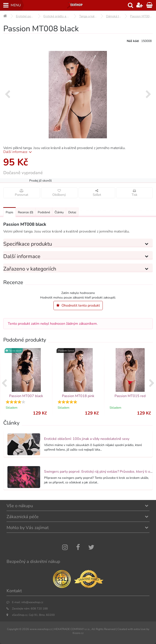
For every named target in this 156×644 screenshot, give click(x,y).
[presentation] (8, 95)
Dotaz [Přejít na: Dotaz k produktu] (72, 212)
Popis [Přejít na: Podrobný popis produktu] (9, 212)
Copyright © (14, 629)
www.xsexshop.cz (41, 629)
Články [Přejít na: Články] (59, 212)
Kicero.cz (78, 633)
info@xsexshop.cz (32, 602)
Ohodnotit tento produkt (78, 306)
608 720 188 (39, 608)
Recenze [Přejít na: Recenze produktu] (26, 212)
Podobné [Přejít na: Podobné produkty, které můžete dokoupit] (44, 212)
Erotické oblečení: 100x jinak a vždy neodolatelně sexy (87, 439)
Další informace (18, 152)
